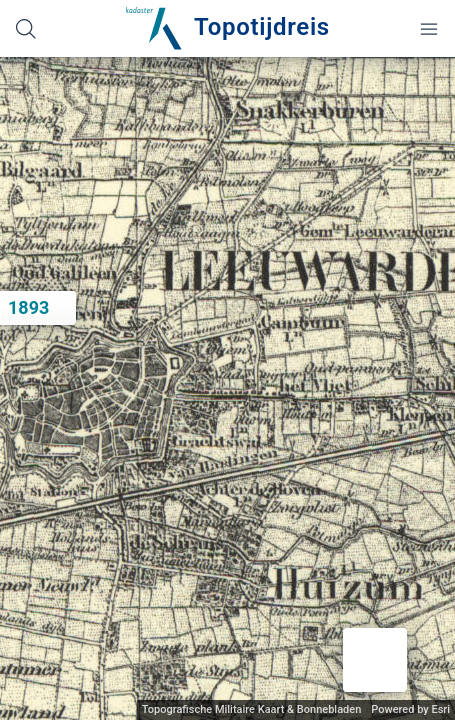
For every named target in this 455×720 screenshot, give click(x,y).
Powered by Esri (410, 709)
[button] (375, 660)
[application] (227, 388)
